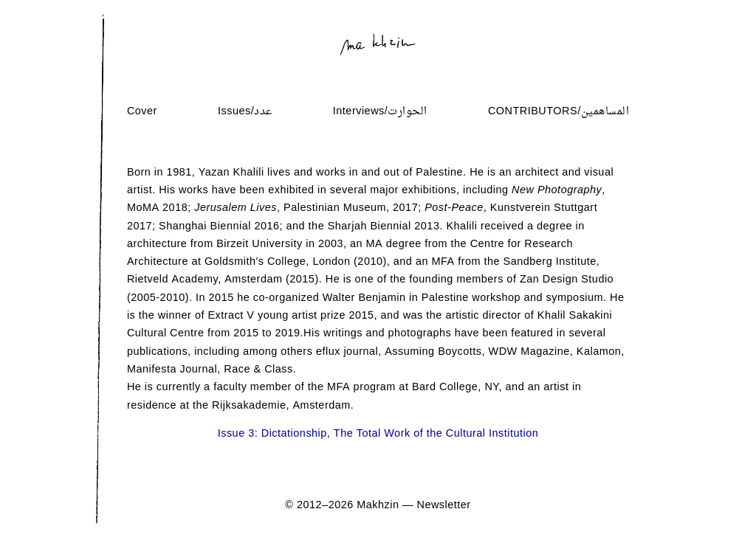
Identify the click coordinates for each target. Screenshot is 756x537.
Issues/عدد (245, 112)
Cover (142, 112)
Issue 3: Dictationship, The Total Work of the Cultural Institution (378, 434)
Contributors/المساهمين (559, 112)
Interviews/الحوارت (380, 112)
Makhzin (378, 506)
